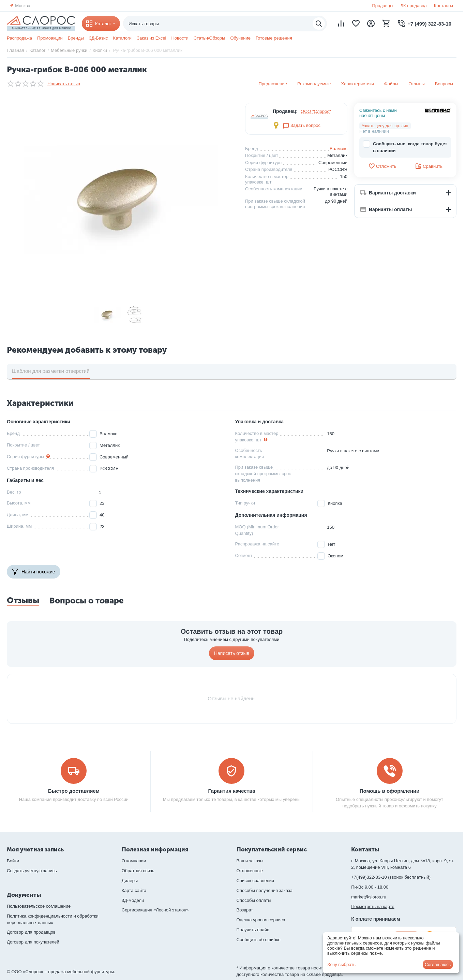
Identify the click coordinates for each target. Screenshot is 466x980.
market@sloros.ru (369, 897)
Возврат (245, 910)
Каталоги (123, 38)
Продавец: (285, 111)
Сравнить (429, 166)
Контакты (444, 6)
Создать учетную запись (32, 871)
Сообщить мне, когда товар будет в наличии (405, 147)
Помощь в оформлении (390, 791)
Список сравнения (255, 881)
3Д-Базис (99, 38)
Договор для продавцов (31, 932)
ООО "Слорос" (316, 111)
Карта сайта (134, 890)
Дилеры (130, 881)
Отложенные (250, 871)
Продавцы (382, 6)
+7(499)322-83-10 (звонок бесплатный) (391, 877)
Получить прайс (253, 930)
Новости (180, 38)
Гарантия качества (231, 791)
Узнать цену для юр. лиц (385, 126)
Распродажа (19, 38)
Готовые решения (274, 38)
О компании (134, 861)
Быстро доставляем (74, 791)
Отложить (382, 166)
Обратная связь (138, 871)
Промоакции (50, 38)
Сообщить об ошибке (259, 940)
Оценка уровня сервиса (261, 920)
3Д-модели (133, 900)
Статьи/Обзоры (209, 38)
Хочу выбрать (341, 964)
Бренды (76, 38)
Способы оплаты (254, 900)
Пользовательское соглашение (39, 906)
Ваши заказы (250, 861)
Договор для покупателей (33, 942)
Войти (13, 861)
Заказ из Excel (151, 38)
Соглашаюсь (438, 964)
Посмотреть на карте (373, 906)
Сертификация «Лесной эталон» (155, 910)
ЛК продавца (414, 6)
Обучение (240, 38)
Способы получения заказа (265, 890)
